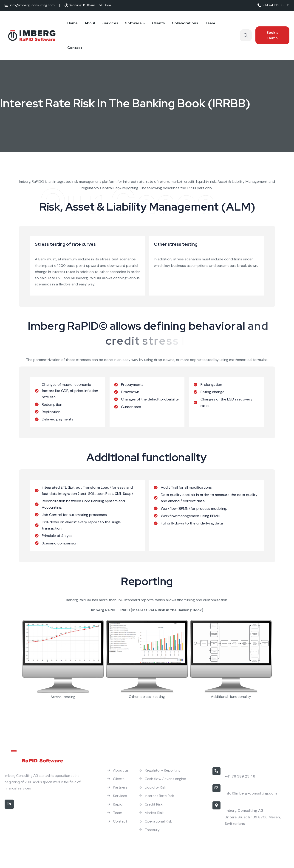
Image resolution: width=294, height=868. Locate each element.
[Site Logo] (32, 35)
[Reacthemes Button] (272, 35)
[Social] (9, 804)
